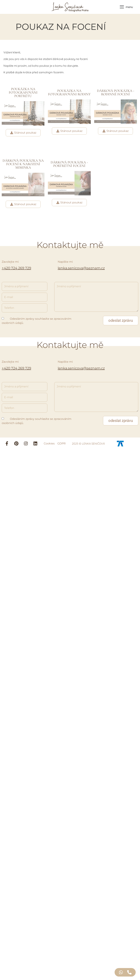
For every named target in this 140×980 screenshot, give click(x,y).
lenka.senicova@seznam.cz (81, 268)
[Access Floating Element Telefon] (129, 972)
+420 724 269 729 (16, 268)
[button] (121, 321)
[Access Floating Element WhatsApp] (121, 972)
